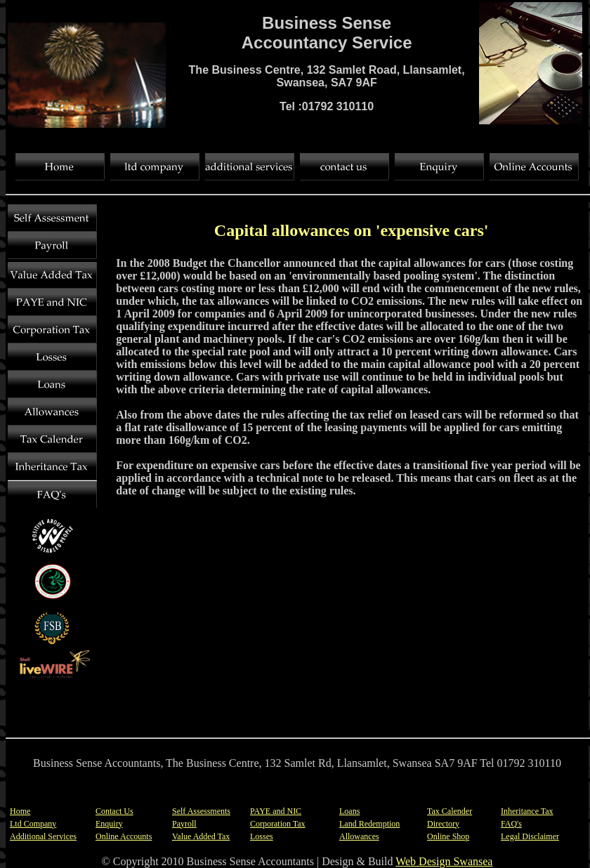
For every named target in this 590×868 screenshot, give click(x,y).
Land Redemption (369, 824)
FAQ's (511, 824)
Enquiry (109, 824)
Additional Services (43, 836)
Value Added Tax (201, 836)
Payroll (184, 824)
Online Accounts (124, 836)
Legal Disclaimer (530, 836)
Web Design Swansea (444, 861)
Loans (349, 811)
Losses (262, 836)
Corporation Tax (278, 824)
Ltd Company (33, 824)
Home (20, 811)
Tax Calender (450, 811)
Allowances (359, 836)
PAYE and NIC (276, 811)
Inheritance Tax (527, 811)
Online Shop (448, 836)
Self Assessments (201, 811)
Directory (443, 824)
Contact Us (114, 811)
